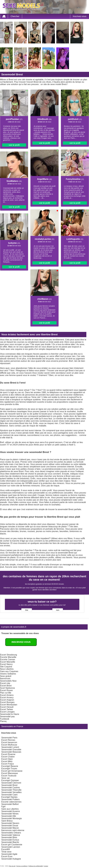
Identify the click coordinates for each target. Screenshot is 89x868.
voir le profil (14, 145)
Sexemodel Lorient (10, 747)
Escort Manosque (10, 773)
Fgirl (3, 807)
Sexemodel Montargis (12, 818)
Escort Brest (6, 686)
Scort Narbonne (7, 688)
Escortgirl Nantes (9, 797)
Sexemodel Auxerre (11, 811)
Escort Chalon (8, 757)
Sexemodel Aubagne (11, 859)
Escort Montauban (9, 705)
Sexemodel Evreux (10, 840)
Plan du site (12, 866)
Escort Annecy (7, 698)
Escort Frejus (8, 764)
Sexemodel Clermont (11, 783)
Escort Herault (7, 707)
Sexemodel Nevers (10, 823)
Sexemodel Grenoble (11, 750)
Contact (46, 866)
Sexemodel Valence (11, 835)
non (58, 610)
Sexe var (5, 778)
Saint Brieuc (7, 821)
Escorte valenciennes (11, 802)
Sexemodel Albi (9, 816)
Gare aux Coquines (9, 671)
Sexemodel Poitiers (10, 799)
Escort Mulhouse (9, 745)
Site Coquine (6, 667)
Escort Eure (7, 856)
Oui (27, 610)
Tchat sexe (6, 852)
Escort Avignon (7, 700)
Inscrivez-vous (80, 16)
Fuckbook (5, 719)
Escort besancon (9, 742)
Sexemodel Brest (9, 785)
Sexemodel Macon (10, 828)
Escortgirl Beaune (10, 766)
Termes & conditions (22, 866)
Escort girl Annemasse (12, 771)
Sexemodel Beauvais (11, 752)
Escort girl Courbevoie (12, 845)
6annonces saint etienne (13, 830)
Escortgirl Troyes (9, 769)
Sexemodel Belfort (10, 804)
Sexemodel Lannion (11, 847)
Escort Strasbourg (8, 655)
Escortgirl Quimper (10, 780)
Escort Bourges (7, 702)
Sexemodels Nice (8, 681)
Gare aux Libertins (10, 809)
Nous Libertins (7, 669)
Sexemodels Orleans (11, 833)
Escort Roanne (8, 754)
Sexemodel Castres (11, 788)
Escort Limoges (7, 712)
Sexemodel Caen (9, 795)
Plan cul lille (6, 693)
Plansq (3, 721)
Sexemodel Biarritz (10, 842)
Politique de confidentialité (36, 866)
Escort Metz (7, 761)
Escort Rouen (6, 690)
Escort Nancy (6, 664)
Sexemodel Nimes (10, 814)
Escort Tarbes (6, 709)
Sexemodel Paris (9, 738)
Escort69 (5, 849)
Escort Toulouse (9, 776)
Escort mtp (5, 683)
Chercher (15, 16)
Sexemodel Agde (9, 854)
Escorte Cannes (8, 659)
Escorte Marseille (8, 657)
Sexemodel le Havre (10, 714)
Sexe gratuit (6, 676)
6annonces (5, 678)
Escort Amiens (7, 695)
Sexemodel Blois (9, 837)
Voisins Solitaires (8, 674)
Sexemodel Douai (10, 826)
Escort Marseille (8, 662)
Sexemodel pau (7, 717)
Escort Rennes (8, 740)
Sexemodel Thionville (11, 790)
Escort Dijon (7, 759)
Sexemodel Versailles (11, 792)
